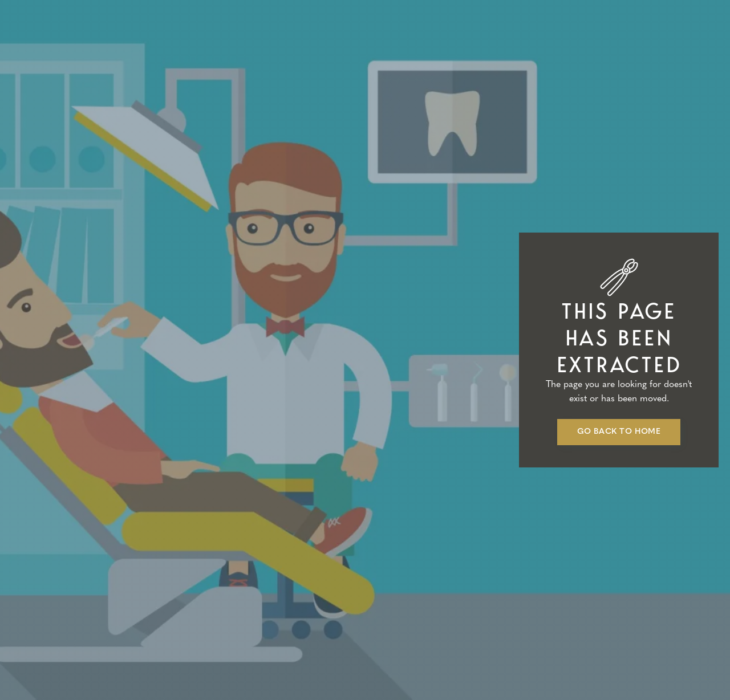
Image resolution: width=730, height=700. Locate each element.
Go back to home (619, 432)
